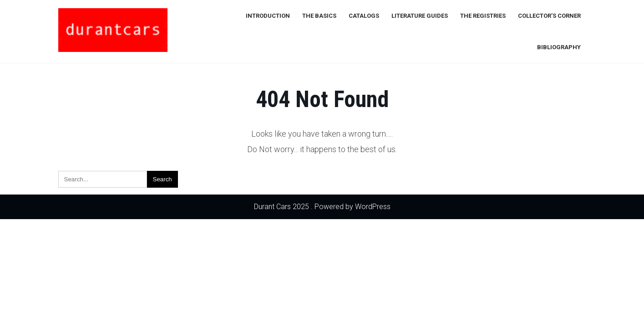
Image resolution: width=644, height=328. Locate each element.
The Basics (319, 16)
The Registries (483, 16)
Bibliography (559, 47)
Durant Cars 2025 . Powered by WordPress (322, 207)
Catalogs (364, 16)
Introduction (268, 16)
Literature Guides (420, 16)
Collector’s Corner (549, 16)
